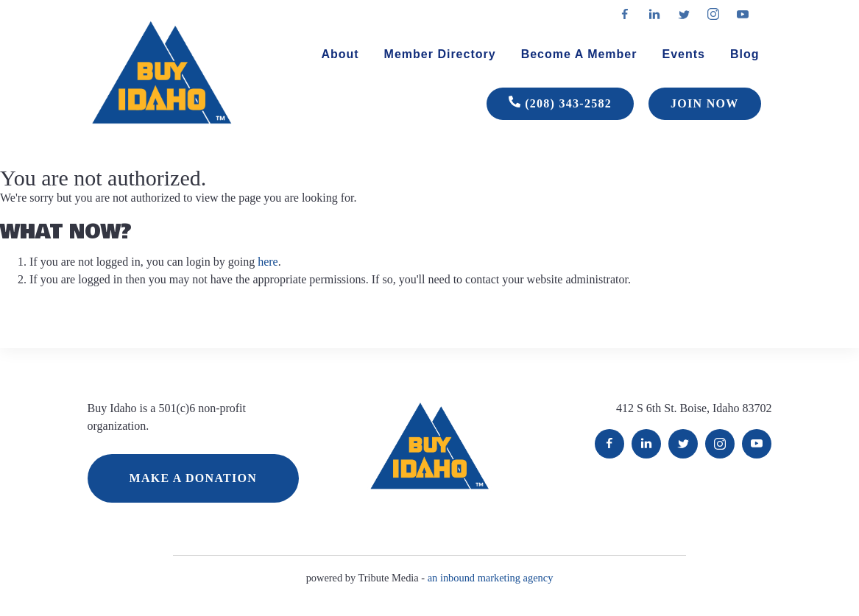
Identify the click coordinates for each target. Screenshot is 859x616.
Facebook (609, 444)
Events (683, 54)
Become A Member (579, 54)
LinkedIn (646, 444)
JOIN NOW (704, 103)
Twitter (683, 444)
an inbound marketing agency (491, 578)
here (268, 262)
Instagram (720, 444)
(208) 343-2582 (560, 104)
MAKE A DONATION (194, 478)
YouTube (757, 444)
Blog (745, 54)
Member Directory (440, 54)
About (340, 54)
